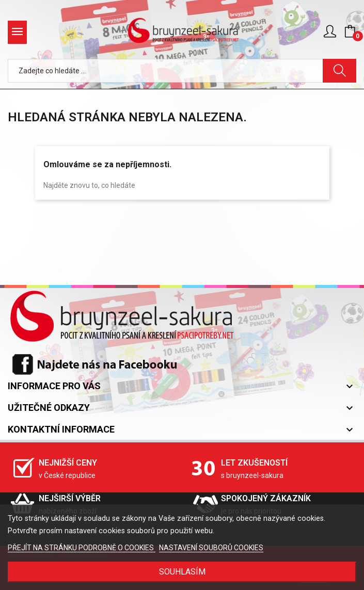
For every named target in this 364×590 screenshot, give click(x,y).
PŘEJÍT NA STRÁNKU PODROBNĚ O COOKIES (82, 548)
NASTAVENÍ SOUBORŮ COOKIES (211, 548)
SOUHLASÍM (182, 572)
